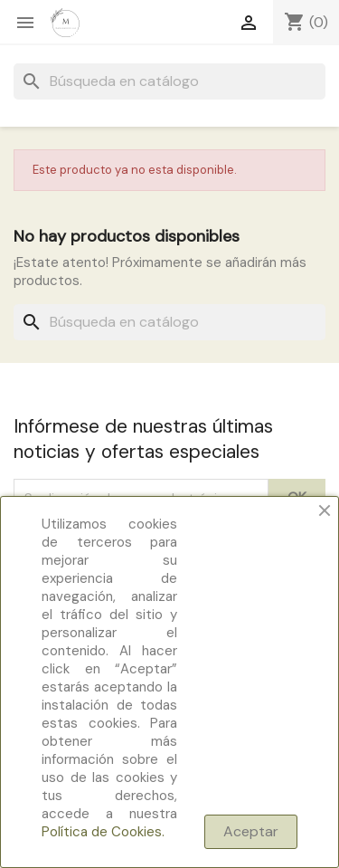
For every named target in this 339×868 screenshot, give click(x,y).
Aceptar (251, 831)
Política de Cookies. (103, 832)
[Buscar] (169, 81)
